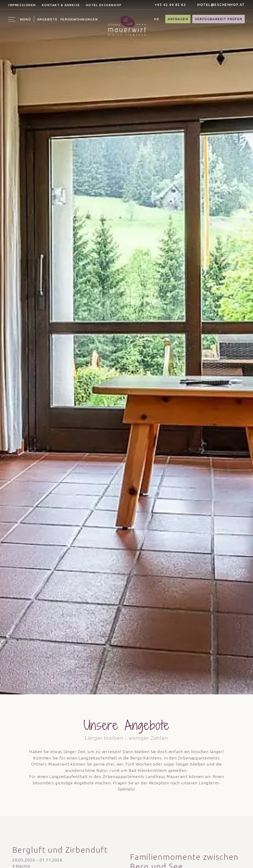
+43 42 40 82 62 (168, 5)
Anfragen (178, 19)
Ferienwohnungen (79, 19)
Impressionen (22, 5)
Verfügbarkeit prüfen (219, 19)
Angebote (47, 19)
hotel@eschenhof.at (218, 5)
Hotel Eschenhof (104, 5)
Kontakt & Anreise (61, 5)
